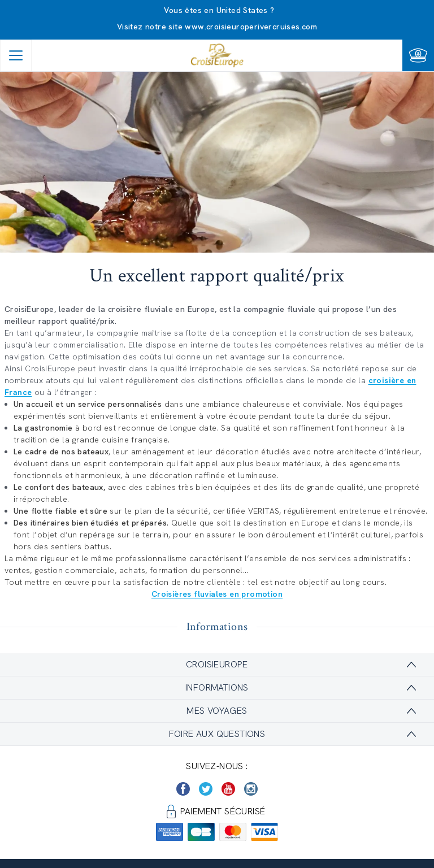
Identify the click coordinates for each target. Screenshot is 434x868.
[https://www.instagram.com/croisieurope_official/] (251, 789)
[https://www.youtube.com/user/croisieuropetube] (228, 789)
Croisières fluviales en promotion (217, 594)
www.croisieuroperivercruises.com (251, 27)
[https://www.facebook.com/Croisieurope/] (183, 789)
